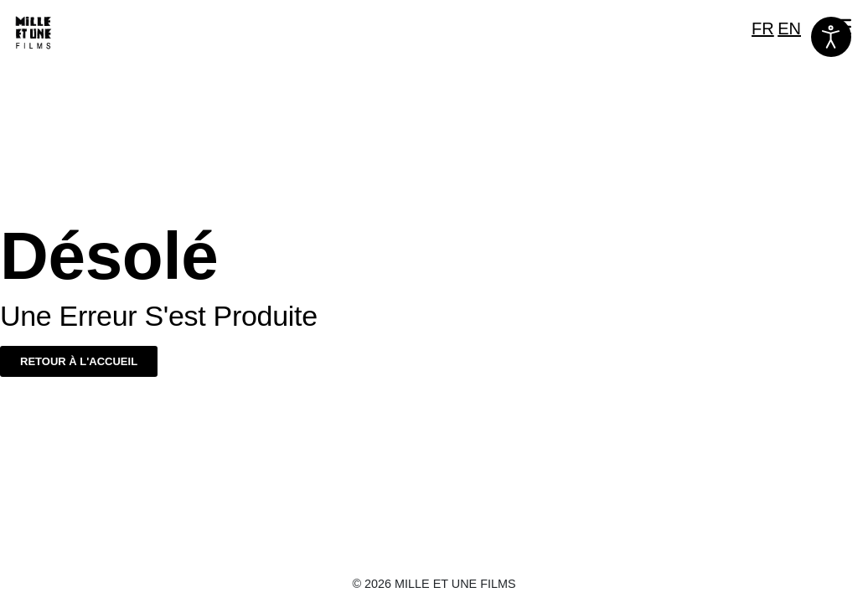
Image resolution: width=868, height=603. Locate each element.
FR (763, 28)
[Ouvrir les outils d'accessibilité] (831, 37)
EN (789, 28)
